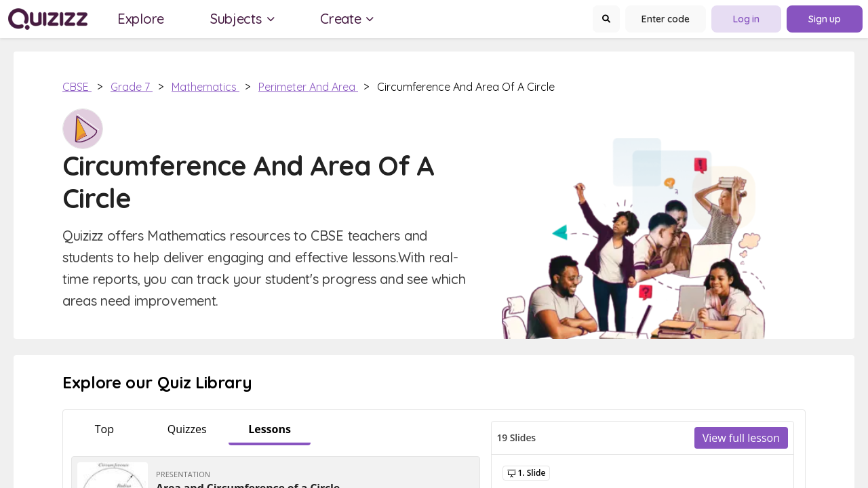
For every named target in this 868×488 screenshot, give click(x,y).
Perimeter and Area (308, 87)
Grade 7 (132, 87)
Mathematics (205, 87)
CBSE (77, 87)
